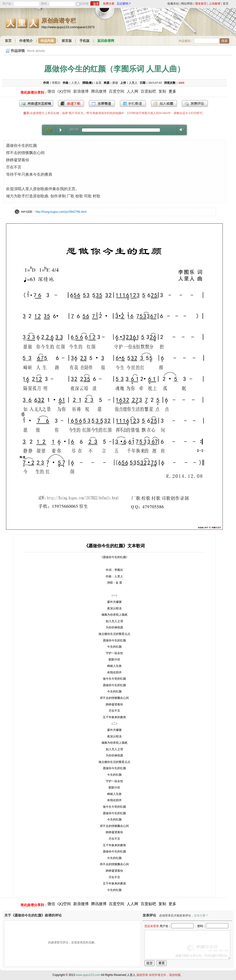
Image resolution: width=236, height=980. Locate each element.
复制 (162, 91)
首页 (226, 4)
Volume (180, 130)
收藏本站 (173, 4)
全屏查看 (102, 103)
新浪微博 (81, 91)
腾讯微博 (99, 91)
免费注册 (109, 4)
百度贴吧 (148, 91)
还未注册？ (201, 916)
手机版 (85, 41)
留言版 (67, 41)
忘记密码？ (124, 4)
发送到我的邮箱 (36, 103)
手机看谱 (133, 103)
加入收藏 (164, 103)
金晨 (98, 83)
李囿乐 (56, 83)
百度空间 (117, 91)
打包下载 (71, 103)
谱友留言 (201, 4)
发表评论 (195, 103)
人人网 (132, 91)
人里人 (76, 83)
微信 (51, 91)
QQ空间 (64, 91)
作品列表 (47, 41)
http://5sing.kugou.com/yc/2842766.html (61, 212)
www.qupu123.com (88, 975)
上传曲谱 (215, 4)
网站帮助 (187, 4)
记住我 (84, 4)
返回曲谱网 (106, 41)
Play (61, 130)
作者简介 (26, 41)
